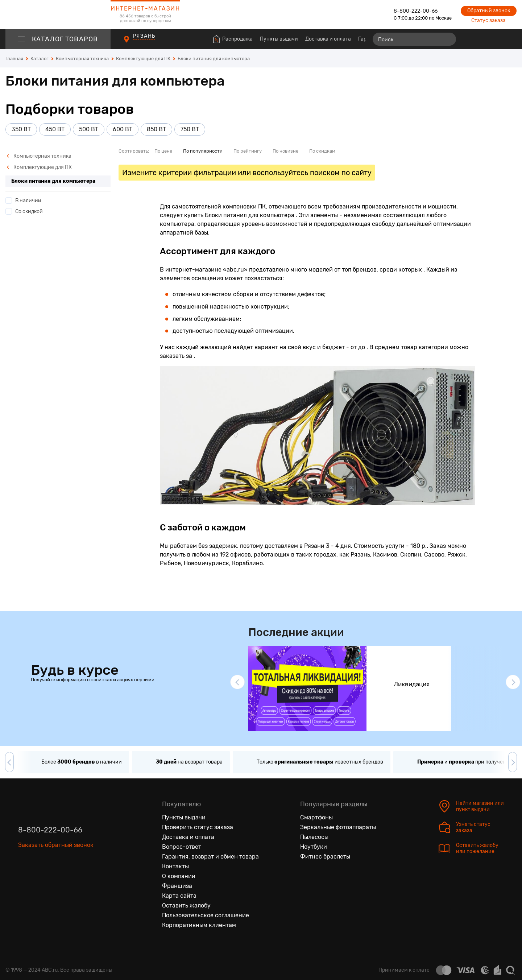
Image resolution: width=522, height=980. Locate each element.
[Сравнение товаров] (470, 39)
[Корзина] (510, 39)
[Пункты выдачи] (133, 43)
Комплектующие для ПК (39, 167)
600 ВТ (123, 129)
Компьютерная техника (39, 156)
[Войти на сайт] (496, 39)
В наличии (28, 201)
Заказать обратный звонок (56, 845)
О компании (179, 876)
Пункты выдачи (279, 39)
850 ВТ (156, 129)
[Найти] (447, 39)
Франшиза (177, 886)
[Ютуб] (54, 878)
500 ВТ (89, 129)
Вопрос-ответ (182, 847)
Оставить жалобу (186, 905)
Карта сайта (179, 896)
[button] (237, 682)
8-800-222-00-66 (416, 11)
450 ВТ (55, 129)
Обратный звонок (489, 11)
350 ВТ (21, 129)
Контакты (175, 866)
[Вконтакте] (24, 878)
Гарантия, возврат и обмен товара (210, 857)
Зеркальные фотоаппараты (338, 827)
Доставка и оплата (328, 39)
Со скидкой (29, 212)
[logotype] (58, 15)
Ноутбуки (314, 847)
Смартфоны (316, 817)
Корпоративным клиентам (199, 925)
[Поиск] (414, 39)
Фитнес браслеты (325, 857)
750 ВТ (190, 129)
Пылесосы (314, 837)
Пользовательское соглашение (206, 915)
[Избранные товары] (483, 39)
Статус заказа (488, 20)
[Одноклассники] (39, 878)
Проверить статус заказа (198, 827)
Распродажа (237, 39)
